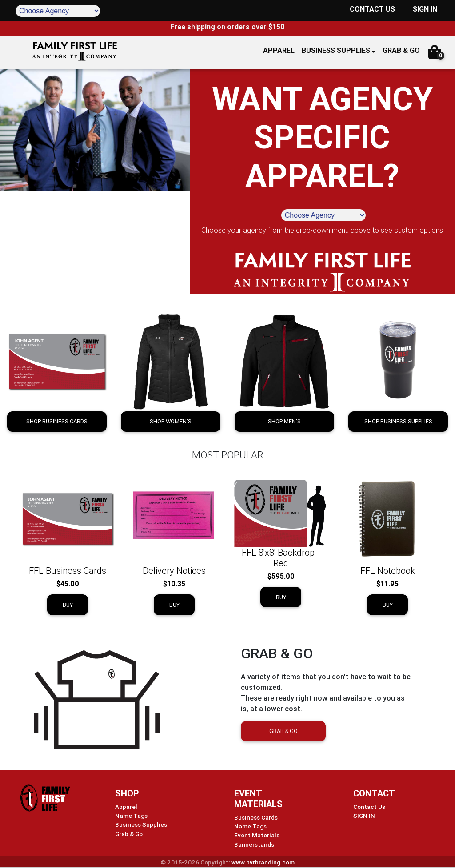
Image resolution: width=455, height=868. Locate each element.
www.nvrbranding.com (263, 862)
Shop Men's (284, 421)
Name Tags (131, 816)
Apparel (126, 807)
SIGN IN (425, 9)
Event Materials (257, 835)
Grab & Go (283, 731)
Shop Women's (171, 421)
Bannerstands (254, 844)
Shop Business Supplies (398, 421)
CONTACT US (372, 9)
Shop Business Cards (57, 421)
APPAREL (279, 50)
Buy (68, 605)
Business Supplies (336, 50)
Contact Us (369, 807)
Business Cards (256, 817)
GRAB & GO (401, 50)
